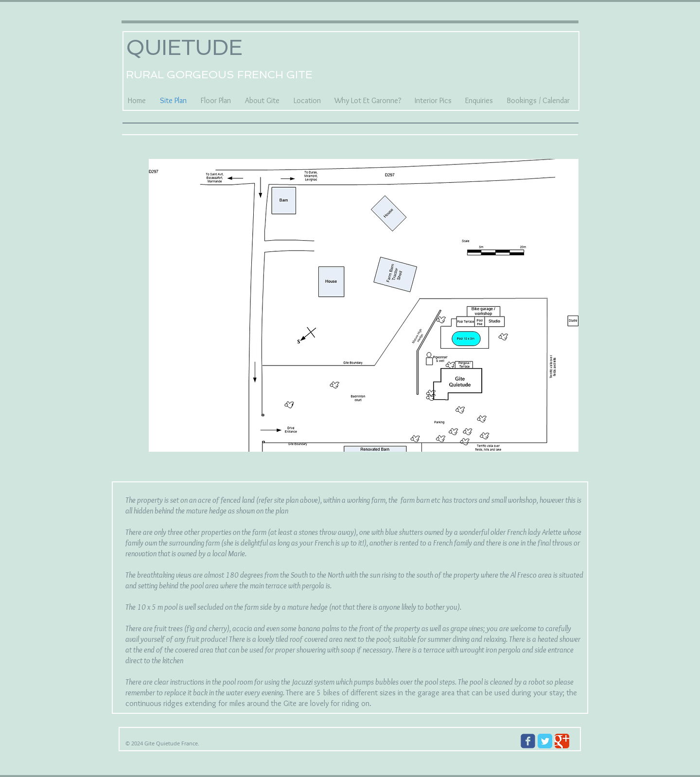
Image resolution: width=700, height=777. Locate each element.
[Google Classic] (562, 741)
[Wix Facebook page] (528, 741)
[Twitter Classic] (545, 741)
